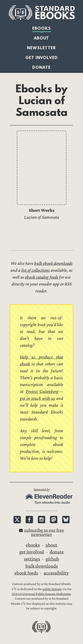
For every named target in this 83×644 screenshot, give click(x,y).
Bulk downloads (42, 566)
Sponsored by (42, 489)
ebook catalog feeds (42, 277)
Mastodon (54, 520)
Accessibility (56, 573)
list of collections (36, 270)
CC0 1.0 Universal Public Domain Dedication (41, 594)
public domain (52, 589)
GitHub (52, 559)
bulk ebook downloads (53, 263)
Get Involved (42, 57)
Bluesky (66, 520)
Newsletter (41, 48)
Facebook (29, 520)
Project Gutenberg (42, 391)
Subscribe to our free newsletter (44, 532)
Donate (41, 67)
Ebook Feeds (26, 573)
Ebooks (42, 28)
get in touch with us (38, 398)
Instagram (41, 520)
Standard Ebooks (42, 13)
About (41, 38)
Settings (32, 559)
